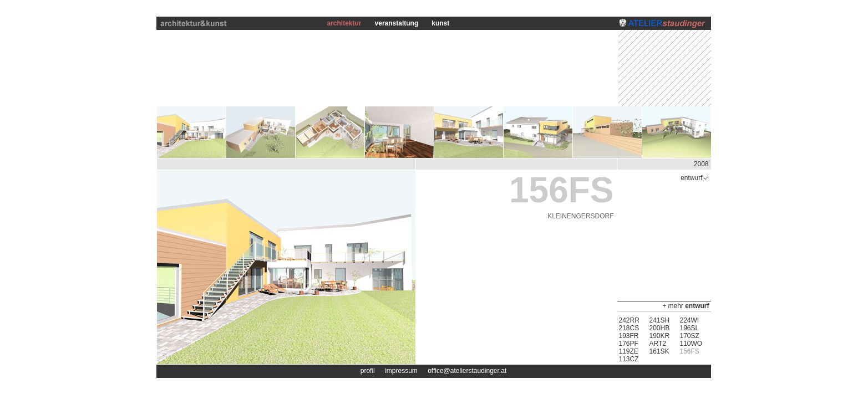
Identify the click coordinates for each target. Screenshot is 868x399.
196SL (690, 328)
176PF (629, 344)
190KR (660, 336)
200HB (660, 328)
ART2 (658, 344)
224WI (690, 320)
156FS (690, 351)
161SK (659, 351)
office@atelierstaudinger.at (467, 371)
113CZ (629, 359)
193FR (629, 336)
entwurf (697, 306)
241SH (660, 320)
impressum (401, 371)
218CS (629, 328)
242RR (629, 320)
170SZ (690, 336)
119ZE (629, 351)
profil (368, 371)
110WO (691, 344)
